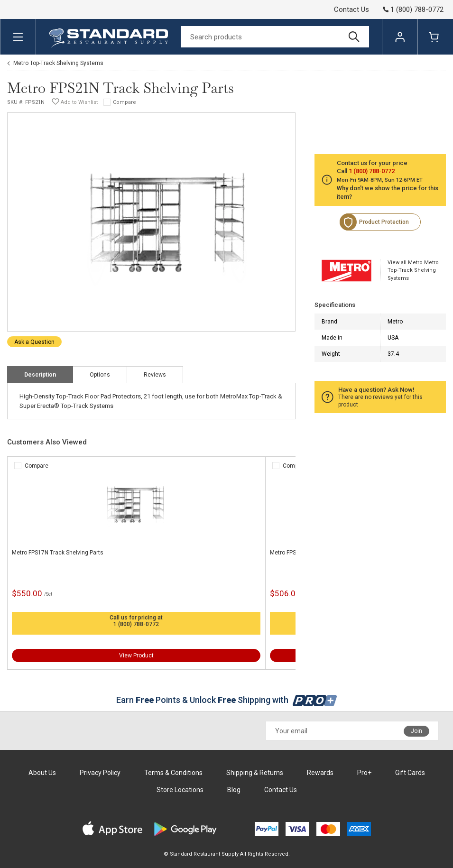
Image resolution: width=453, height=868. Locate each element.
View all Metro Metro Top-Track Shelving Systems (413, 270)
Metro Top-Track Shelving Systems (58, 63)
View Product (136, 656)
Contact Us (351, 9)
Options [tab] (100, 375)
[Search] (275, 37)
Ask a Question (34, 342)
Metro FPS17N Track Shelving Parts (58, 553)
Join (416, 731)
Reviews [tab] (155, 375)
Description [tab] (40, 375)
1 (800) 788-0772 (136, 624)
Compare (125, 102)
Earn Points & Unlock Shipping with (226, 700)
